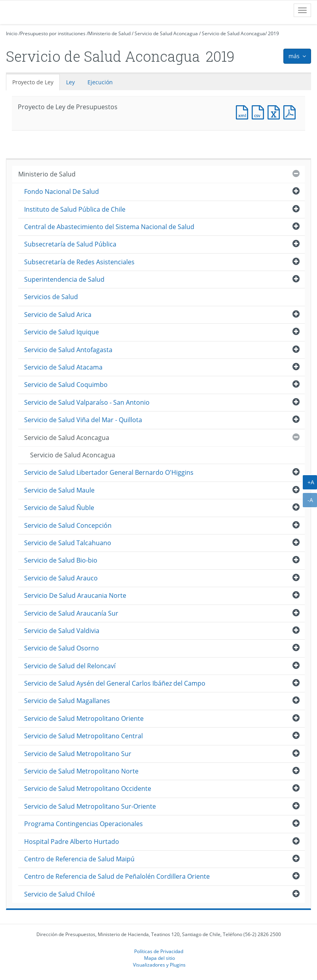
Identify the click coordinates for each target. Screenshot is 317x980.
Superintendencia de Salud (64, 279)
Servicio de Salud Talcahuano (68, 543)
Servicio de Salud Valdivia (62, 631)
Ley (70, 82)
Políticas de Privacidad (159, 951)
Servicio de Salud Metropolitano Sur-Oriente (90, 806)
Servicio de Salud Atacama (63, 367)
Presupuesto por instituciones (53, 33)
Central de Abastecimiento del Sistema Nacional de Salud (109, 227)
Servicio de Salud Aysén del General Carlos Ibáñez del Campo (115, 683)
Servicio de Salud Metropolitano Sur (78, 754)
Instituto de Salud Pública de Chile (75, 209)
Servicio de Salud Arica (58, 315)
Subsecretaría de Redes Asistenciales (79, 262)
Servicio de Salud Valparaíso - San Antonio (87, 402)
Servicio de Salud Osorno (62, 648)
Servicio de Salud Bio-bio (61, 560)
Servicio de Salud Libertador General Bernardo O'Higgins (109, 472)
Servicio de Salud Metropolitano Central (84, 736)
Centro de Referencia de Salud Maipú (79, 859)
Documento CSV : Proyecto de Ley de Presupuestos (260, 111)
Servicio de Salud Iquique (62, 332)
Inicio (12, 33)
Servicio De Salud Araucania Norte (75, 595)
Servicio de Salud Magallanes (67, 701)
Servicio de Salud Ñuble (59, 508)
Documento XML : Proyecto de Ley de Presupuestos (244, 111)
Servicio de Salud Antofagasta (68, 350)
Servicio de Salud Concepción (68, 525)
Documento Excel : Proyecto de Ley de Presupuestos (275, 111)
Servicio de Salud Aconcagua (166, 33)
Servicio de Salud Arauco (61, 578)
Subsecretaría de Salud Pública (70, 244)
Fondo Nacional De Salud (62, 191)
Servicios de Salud (51, 297)
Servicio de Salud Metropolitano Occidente (88, 789)
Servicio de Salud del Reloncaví (70, 666)
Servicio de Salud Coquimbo (66, 385)
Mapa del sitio (159, 958)
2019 (273, 33)
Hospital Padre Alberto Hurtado (72, 842)
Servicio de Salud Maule (59, 490)
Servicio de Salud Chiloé (60, 894)
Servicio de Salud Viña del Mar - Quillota (83, 420)
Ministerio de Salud (109, 33)
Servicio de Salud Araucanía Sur (71, 613)
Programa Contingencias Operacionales (84, 824)
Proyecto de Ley (33, 82)
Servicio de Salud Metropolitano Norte (81, 771)
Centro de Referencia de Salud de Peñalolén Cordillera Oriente (117, 876)
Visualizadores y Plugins (159, 965)
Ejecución (100, 82)
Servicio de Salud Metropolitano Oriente (84, 718)
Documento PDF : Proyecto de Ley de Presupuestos (291, 111)
